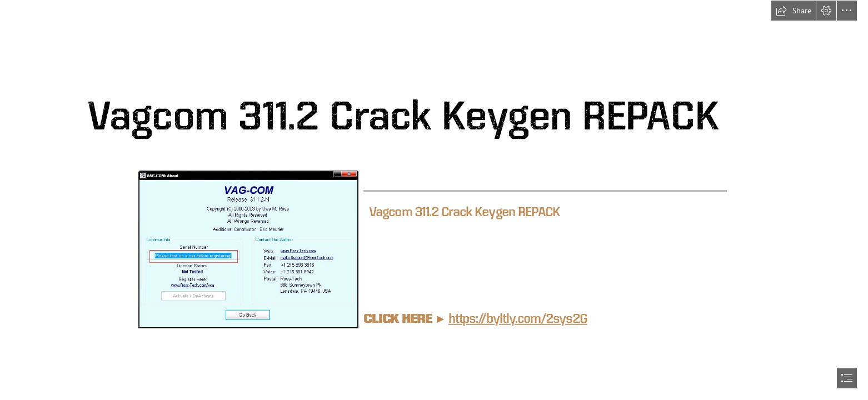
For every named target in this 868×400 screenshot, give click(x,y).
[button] (794, 11)
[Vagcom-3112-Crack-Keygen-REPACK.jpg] (248, 249)
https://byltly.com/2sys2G (518, 318)
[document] (434, 200)
